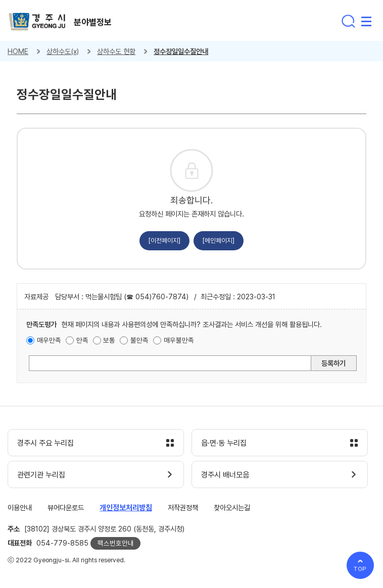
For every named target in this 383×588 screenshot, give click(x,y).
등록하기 (333, 363)
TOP (361, 569)
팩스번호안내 (116, 543)
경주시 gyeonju (37, 22)
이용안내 (20, 507)
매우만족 (49, 340)
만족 (82, 340)
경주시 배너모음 (225, 475)
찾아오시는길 (232, 507)
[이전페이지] (164, 240)
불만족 (139, 340)
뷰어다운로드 (66, 507)
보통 (109, 340)
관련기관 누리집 (41, 475)
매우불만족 (179, 340)
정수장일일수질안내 (181, 51)
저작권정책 (183, 507)
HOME (18, 51)
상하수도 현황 (116, 51)
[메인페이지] (219, 240)
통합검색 (348, 21)
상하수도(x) (63, 51)
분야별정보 (93, 22)
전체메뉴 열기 (366, 21)
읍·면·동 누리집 (224, 443)
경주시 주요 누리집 (45, 443)
